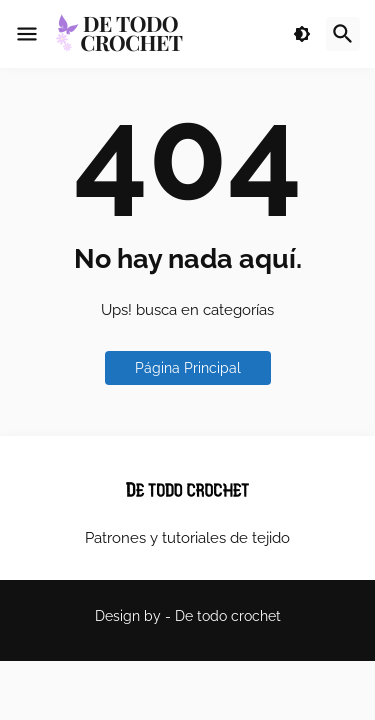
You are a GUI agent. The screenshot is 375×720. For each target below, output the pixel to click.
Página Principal (188, 368)
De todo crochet (228, 616)
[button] (27, 34)
